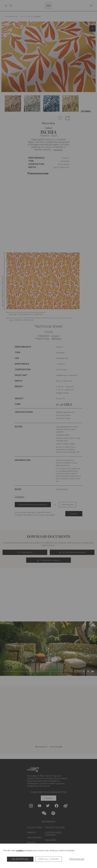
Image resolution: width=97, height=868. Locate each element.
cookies (20, 850)
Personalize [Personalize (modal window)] (77, 859)
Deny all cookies (49, 859)
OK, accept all (20, 859)
